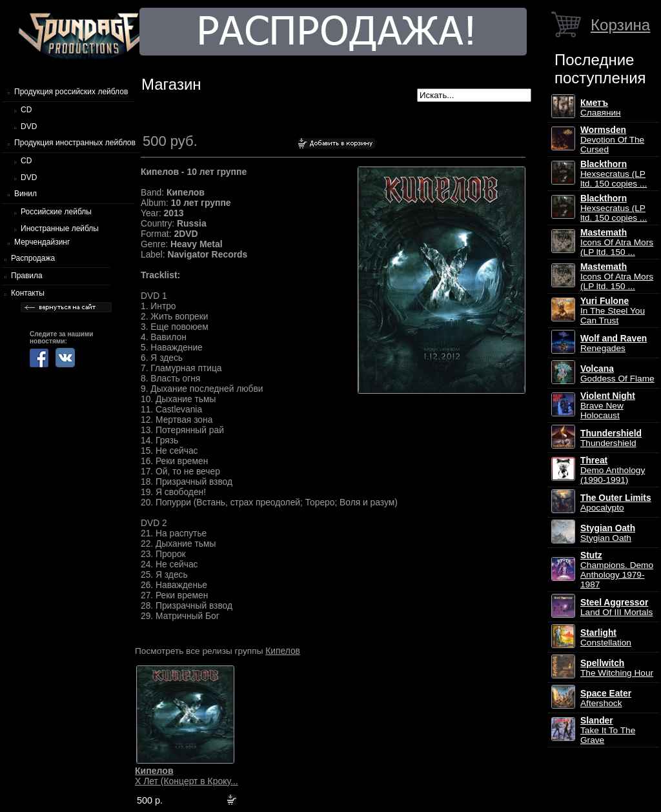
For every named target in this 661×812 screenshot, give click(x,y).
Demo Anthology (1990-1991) (613, 470)
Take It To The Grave (608, 730)
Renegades (614, 343)
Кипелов (283, 651)
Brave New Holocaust (608, 406)
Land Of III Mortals (616, 607)
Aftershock (606, 698)
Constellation (606, 638)
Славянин (601, 108)
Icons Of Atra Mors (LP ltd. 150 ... (617, 242)
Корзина (620, 25)
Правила (27, 276)
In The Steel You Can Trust (613, 311)
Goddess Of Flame (617, 374)
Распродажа (33, 258)
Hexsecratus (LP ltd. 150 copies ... (614, 174)
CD (26, 110)
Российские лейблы (56, 212)
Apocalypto (616, 503)
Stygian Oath (608, 533)
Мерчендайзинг (42, 242)
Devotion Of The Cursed (612, 140)
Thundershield (611, 438)
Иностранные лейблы (60, 228)
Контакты (28, 293)
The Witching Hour (617, 668)
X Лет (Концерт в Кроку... (187, 776)
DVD (29, 127)
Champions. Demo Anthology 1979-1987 (617, 570)
